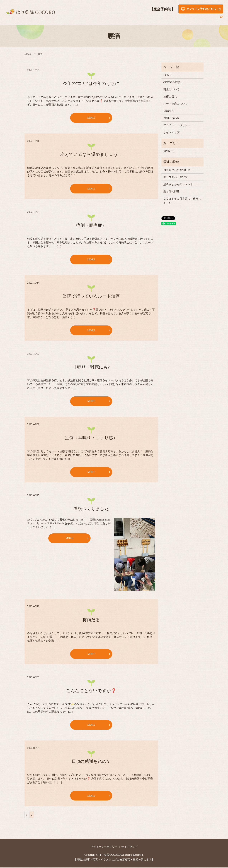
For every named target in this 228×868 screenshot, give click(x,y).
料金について (129, 19)
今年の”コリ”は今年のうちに (91, 83)
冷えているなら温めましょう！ (91, 154)
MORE (91, 118)
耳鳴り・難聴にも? (91, 367)
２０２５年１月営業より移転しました (182, 201)
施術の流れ (148, 19)
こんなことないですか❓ (91, 691)
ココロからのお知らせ (177, 170)
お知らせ (169, 151)
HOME (90, 19)
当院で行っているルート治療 (91, 296)
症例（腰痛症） (91, 225)
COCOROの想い (108, 19)
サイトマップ (171, 132)
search (221, 19)
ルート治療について (170, 19)
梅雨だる (91, 620)
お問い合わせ (209, 19)
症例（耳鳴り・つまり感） (91, 438)
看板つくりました (91, 509)
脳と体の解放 (171, 191)
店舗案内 (191, 19)
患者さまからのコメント (178, 184)
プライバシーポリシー (177, 125)
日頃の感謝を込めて (91, 762)
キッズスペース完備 (175, 177)
